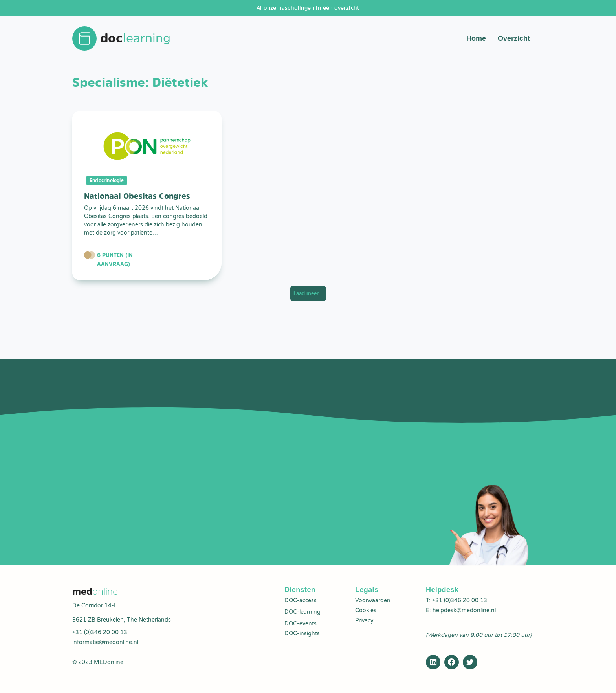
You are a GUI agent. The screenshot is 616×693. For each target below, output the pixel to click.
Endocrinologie (108, 182)
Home (476, 39)
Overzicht (514, 39)
